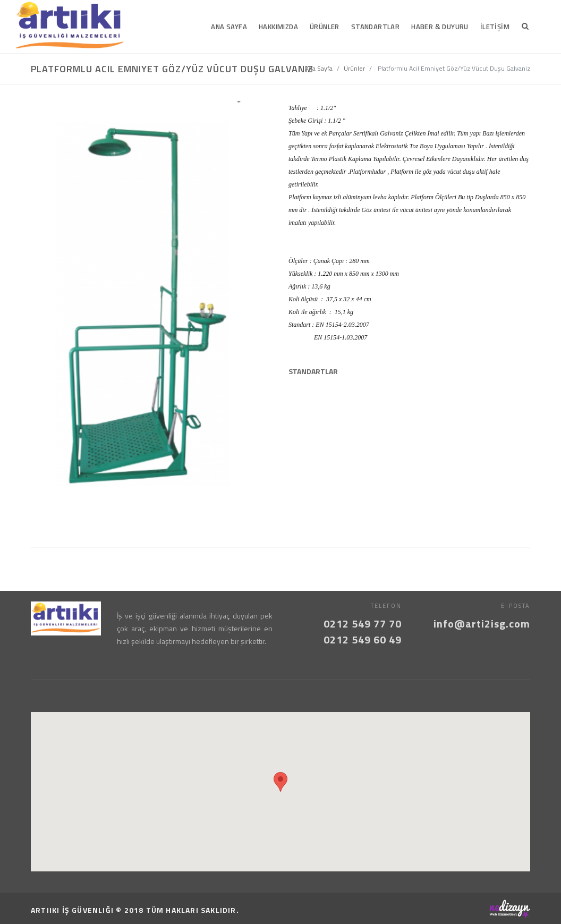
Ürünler (354, 68)
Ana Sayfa (319, 68)
